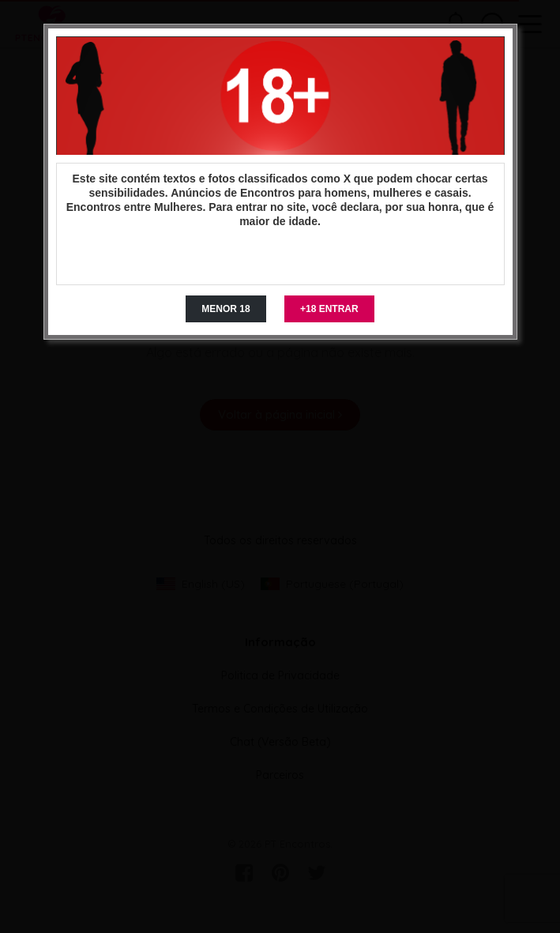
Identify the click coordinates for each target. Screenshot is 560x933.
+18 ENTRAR (329, 309)
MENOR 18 (226, 309)
